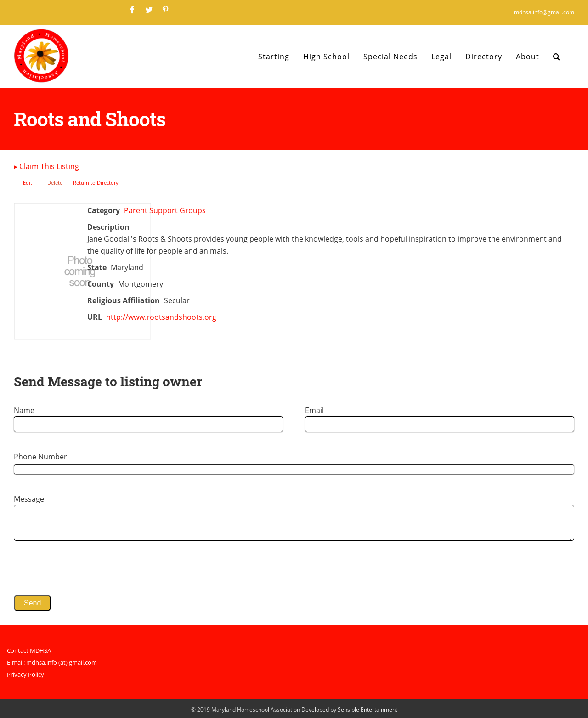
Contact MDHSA (29, 650)
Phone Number (40, 457)
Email (314, 410)
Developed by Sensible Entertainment (349, 710)
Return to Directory (96, 183)
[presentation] (84, 568)
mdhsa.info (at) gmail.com (62, 662)
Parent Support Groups (165, 210)
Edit (28, 183)
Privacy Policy (25, 674)
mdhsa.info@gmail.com (544, 12)
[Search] (557, 57)
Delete (55, 183)
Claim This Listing (46, 166)
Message (29, 499)
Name (24, 410)
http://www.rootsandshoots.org (161, 317)
